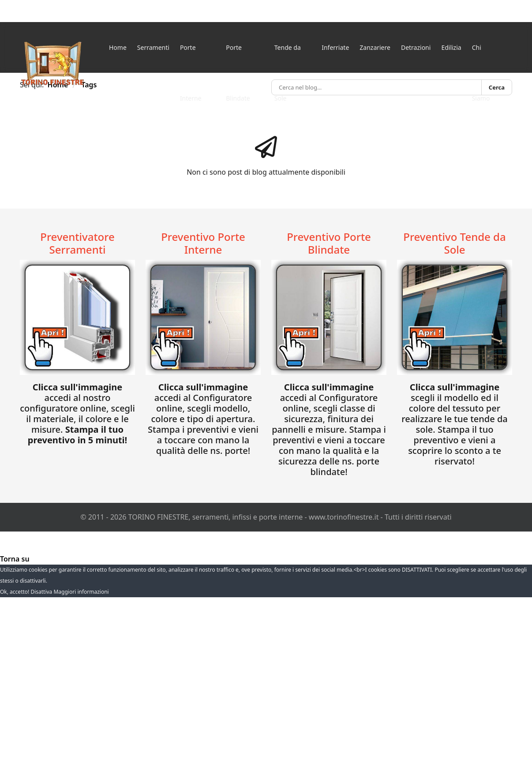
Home (118, 47)
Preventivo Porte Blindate (329, 243)
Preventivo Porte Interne (203, 243)
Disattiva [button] (41, 592)
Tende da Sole (288, 58)
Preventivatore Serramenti (77, 243)
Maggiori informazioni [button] (81, 592)
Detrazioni (416, 47)
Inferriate (335, 47)
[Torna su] (15, 559)
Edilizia (451, 47)
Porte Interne (191, 58)
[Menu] (508, 63)
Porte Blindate (238, 58)
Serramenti (153, 47)
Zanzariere (375, 47)
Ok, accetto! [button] (15, 592)
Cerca (497, 87)
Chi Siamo (481, 58)
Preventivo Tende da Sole (454, 243)
